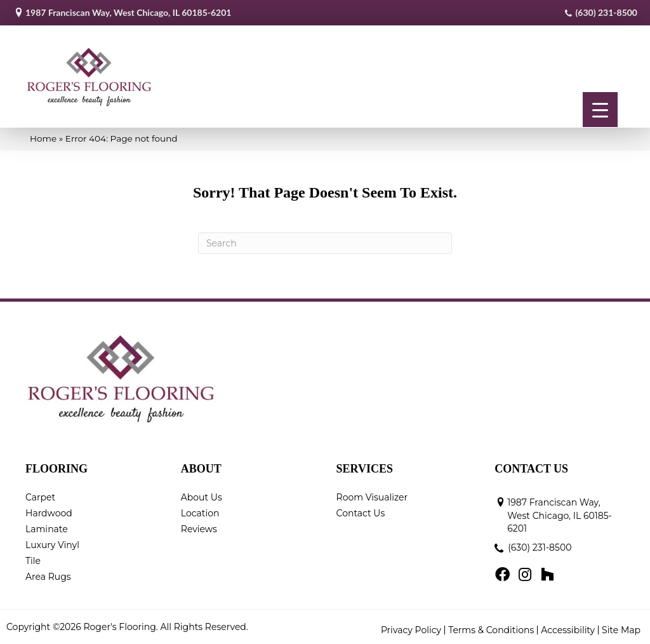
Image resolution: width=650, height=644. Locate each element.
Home (43, 138)
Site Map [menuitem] (621, 630)
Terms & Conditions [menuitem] (491, 630)
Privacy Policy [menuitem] (411, 630)
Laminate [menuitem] (47, 529)
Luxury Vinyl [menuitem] (52, 545)
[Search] (325, 243)
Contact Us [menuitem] (361, 513)
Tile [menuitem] (33, 561)
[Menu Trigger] (600, 110)
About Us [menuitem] (202, 497)
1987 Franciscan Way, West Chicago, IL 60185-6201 (128, 12)
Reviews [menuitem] (199, 529)
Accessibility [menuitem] (568, 630)
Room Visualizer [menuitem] (372, 497)
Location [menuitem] (200, 513)
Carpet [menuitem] (40, 497)
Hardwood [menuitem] (49, 513)
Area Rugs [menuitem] (48, 577)
